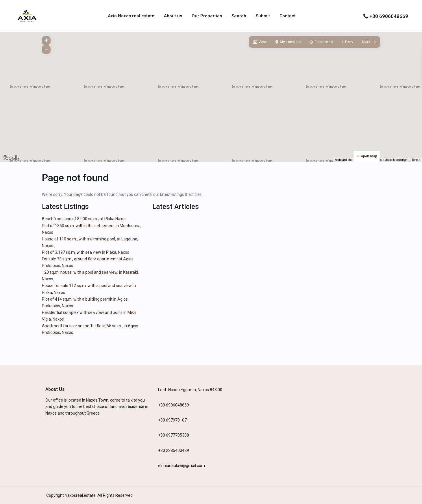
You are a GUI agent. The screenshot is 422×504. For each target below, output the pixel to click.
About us (173, 16)
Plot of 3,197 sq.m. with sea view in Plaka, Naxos (86, 252)
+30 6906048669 (389, 16)
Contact (288, 16)
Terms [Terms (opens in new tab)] (416, 160)
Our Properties (207, 16)
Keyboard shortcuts (347, 160)
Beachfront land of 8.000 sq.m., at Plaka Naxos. (85, 219)
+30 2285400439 (174, 450)
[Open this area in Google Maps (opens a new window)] (11, 158)
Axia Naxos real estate (131, 16)
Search (239, 16)
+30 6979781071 (174, 420)
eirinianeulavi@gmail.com (182, 466)
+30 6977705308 (174, 435)
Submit (263, 16)
